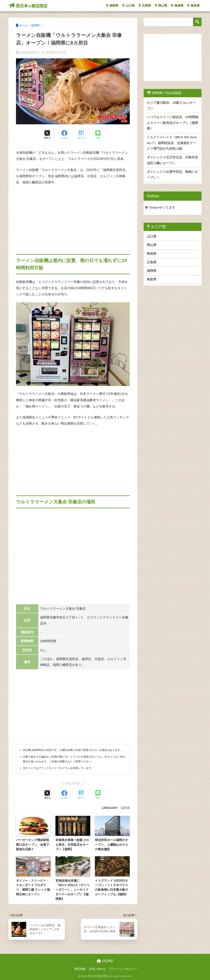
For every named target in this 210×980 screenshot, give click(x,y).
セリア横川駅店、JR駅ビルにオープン (171, 106)
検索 (197, 22)
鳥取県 (193, 6)
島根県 (177, 6)
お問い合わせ (97, 969)
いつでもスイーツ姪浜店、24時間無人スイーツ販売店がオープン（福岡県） (173, 123)
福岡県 (112, 6)
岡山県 (161, 6)
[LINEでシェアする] (98, 135)
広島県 (145, 6)
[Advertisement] (73, 217)
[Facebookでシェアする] (64, 135)
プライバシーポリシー (123, 969)
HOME (105, 961)
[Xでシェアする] (48, 135)
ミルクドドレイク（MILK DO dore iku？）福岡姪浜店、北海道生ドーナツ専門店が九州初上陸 (172, 143)
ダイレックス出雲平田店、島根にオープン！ (172, 175)
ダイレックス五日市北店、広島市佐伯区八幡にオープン (172, 160)
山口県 (128, 6)
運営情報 (80, 969)
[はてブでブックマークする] (81, 135)
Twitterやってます (160, 208)
